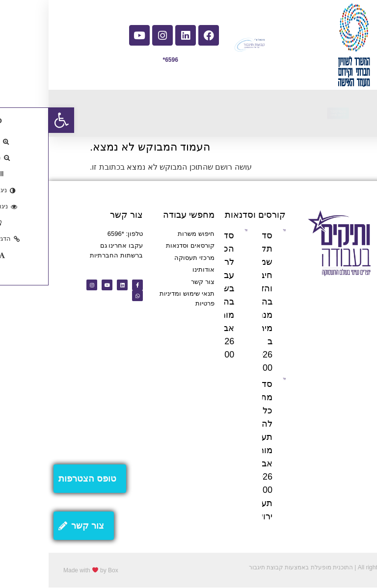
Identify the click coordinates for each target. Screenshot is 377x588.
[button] (13, 120)
